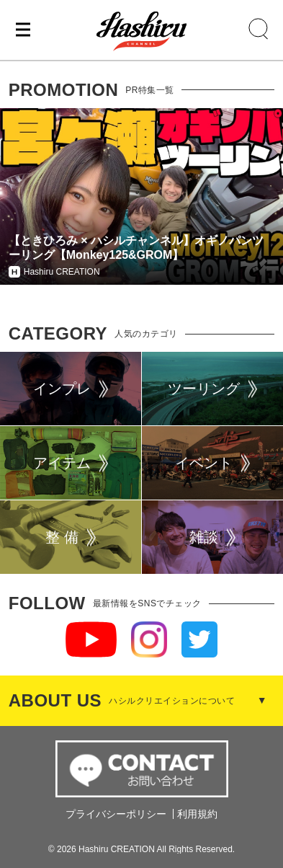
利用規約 (197, 814)
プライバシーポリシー (116, 814)
